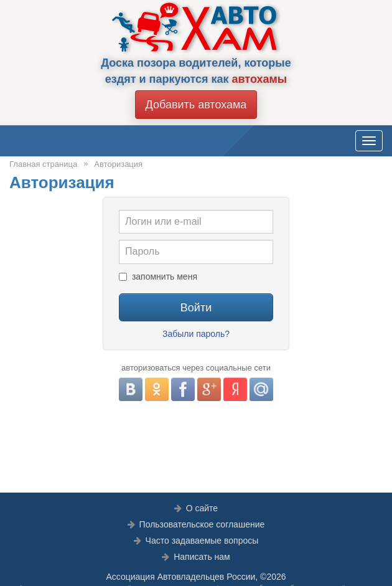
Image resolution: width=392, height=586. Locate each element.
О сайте (202, 508)
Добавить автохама (196, 105)
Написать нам (202, 557)
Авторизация (118, 164)
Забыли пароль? (196, 334)
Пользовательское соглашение (202, 524)
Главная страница (43, 164)
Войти (196, 308)
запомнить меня (165, 276)
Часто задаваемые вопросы (202, 541)
